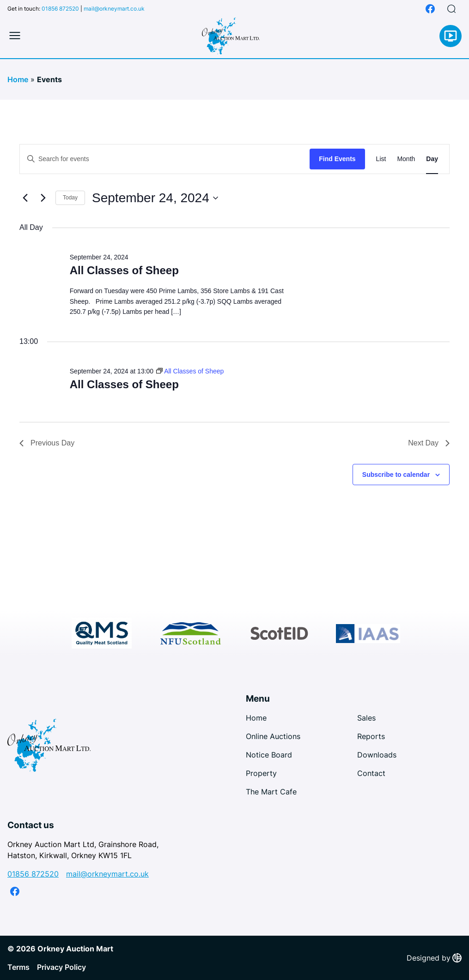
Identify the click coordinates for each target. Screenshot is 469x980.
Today (70, 198)
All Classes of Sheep (124, 270)
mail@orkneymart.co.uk (114, 9)
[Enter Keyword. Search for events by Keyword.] (165, 159)
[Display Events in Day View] (432, 159)
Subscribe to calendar (396, 475)
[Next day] (43, 198)
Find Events (337, 159)
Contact (371, 773)
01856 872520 (60, 9)
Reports (371, 736)
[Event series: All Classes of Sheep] (190, 371)
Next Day (429, 443)
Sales (366, 718)
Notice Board (269, 755)
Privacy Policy (61, 967)
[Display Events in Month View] (406, 159)
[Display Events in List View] (381, 159)
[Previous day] (25, 198)
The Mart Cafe (271, 792)
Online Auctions (273, 736)
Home (18, 79)
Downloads (377, 755)
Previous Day (47, 443)
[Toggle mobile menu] (15, 36)
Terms (18, 967)
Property (261, 773)
